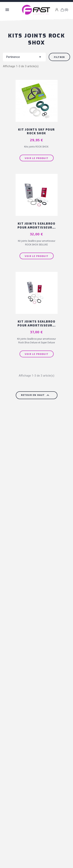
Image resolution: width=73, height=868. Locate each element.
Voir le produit (36, 158)
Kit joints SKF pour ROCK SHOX (36, 131)
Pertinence (24, 57)
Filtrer (59, 57)
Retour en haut (36, 395)
